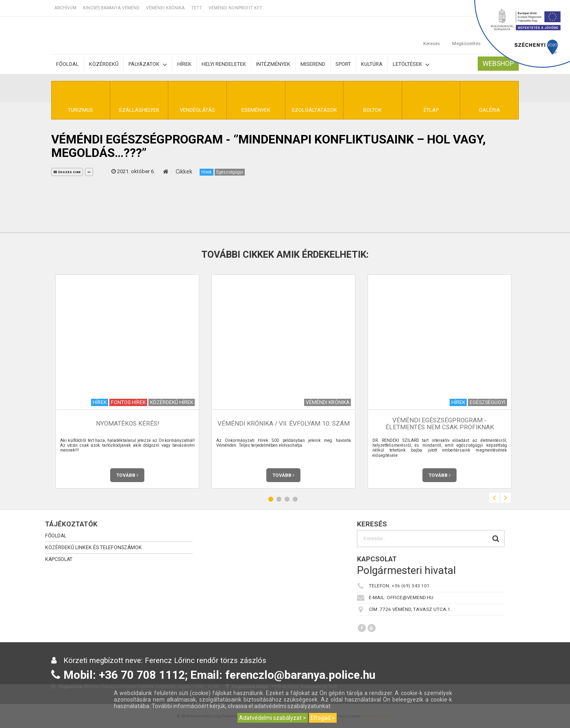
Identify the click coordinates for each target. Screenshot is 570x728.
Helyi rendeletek (224, 64)
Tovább (127, 475)
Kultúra (372, 64)
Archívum (65, 8)
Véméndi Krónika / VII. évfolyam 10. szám (284, 424)
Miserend (313, 64)
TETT (197, 8)
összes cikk (67, 172)
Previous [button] (494, 498)
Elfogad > (323, 718)
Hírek (184, 64)
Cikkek (184, 172)
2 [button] (279, 499)
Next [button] (506, 498)
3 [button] (287, 499)
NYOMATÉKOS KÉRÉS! (127, 424)
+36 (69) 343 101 (411, 586)
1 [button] (271, 499)
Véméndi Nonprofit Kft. (236, 8)
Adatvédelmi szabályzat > (273, 718)
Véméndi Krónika (165, 8)
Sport (343, 64)
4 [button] (295, 499)
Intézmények (273, 64)
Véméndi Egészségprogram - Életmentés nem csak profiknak (440, 423)
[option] (127, 381)
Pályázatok (148, 64)
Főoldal (67, 64)
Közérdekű (104, 64)
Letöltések (411, 64)
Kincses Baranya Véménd (111, 8)
